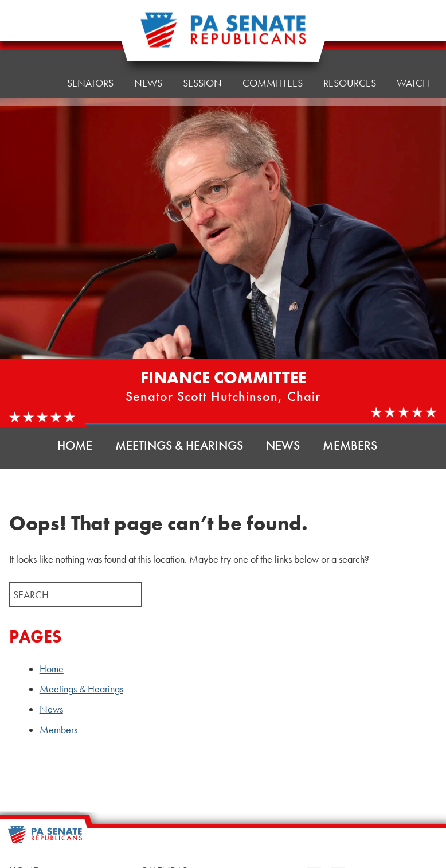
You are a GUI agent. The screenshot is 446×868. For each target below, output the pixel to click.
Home (32, 44)
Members (350, 445)
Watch (413, 27)
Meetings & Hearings (179, 445)
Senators (90, 41)
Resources (350, 30)
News (283, 445)
